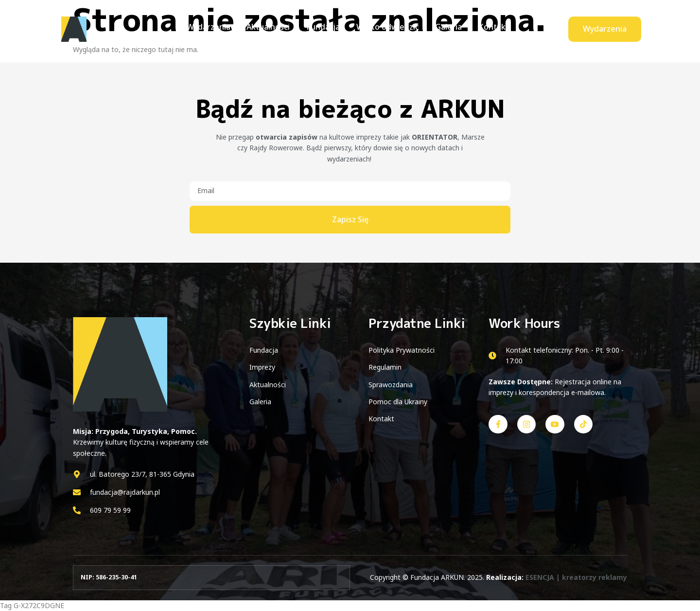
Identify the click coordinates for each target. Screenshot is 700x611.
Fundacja (324, 29)
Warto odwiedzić (387, 29)
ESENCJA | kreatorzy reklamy (576, 577)
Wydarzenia (213, 29)
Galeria (446, 29)
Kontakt (489, 29)
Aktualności (271, 29)
